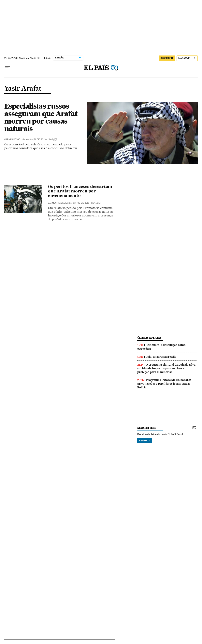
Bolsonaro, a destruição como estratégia (161, 347)
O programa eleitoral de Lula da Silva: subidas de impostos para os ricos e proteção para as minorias (167, 368)
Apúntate (145, 441)
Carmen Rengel (13, 139)
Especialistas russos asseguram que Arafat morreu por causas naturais (41, 117)
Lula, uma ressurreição (161, 357)
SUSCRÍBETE (167, 58)
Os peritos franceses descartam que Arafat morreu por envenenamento (80, 191)
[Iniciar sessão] (187, 58)
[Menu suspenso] (7, 68)
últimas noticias (149, 338)
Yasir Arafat (23, 89)
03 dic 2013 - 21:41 (89, 203)
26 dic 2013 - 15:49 (46, 139)
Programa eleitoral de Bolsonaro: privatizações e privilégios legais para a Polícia (164, 384)
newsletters (147, 428)
